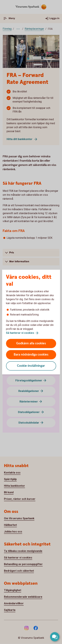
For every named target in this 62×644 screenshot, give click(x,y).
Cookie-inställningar (31, 366)
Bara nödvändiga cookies (31, 355)
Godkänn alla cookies (31, 343)
